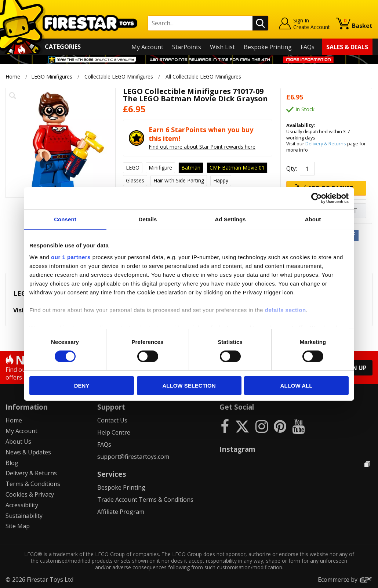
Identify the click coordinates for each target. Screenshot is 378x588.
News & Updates (28, 452)
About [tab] (313, 219)
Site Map (18, 526)
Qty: (292, 168)
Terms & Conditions (33, 484)
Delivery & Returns (326, 144)
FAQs (308, 47)
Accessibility (22, 505)
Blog (12, 463)
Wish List (222, 47)
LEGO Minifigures (52, 77)
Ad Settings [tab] (230, 219)
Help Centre (114, 432)
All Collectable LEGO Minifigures (203, 77)
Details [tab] (148, 219)
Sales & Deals (347, 47)
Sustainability (24, 516)
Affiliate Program (121, 512)
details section (286, 310)
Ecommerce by (345, 580)
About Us (18, 442)
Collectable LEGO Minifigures (119, 77)
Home (13, 77)
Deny (82, 386)
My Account (147, 47)
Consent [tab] (65, 219)
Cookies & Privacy (30, 494)
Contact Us (112, 420)
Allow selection (189, 386)
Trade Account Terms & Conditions (145, 500)
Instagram (237, 449)
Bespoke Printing (268, 47)
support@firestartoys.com (133, 457)
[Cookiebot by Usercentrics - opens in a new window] (317, 198)
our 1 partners (71, 257)
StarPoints (187, 47)
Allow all (297, 386)
